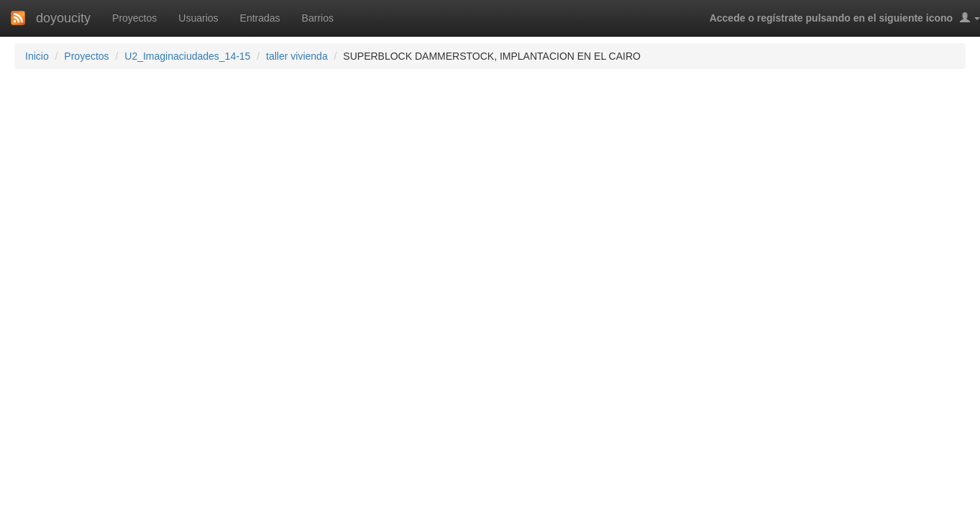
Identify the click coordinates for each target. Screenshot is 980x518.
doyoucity (63, 18)
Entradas (260, 18)
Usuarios (198, 18)
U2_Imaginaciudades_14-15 (187, 56)
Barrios (318, 18)
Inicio (37, 56)
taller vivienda (297, 56)
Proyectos (134, 18)
